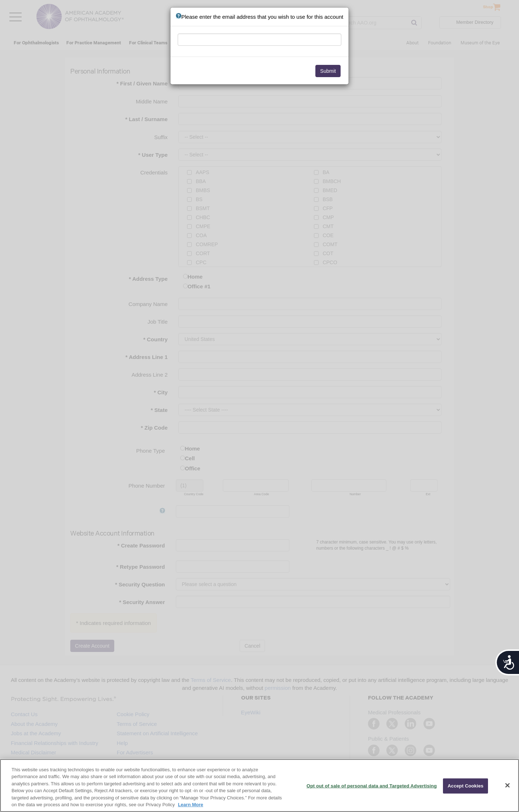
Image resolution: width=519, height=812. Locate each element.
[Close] (507, 785)
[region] (259, 786)
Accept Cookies (465, 786)
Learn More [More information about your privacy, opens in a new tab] (191, 805)
